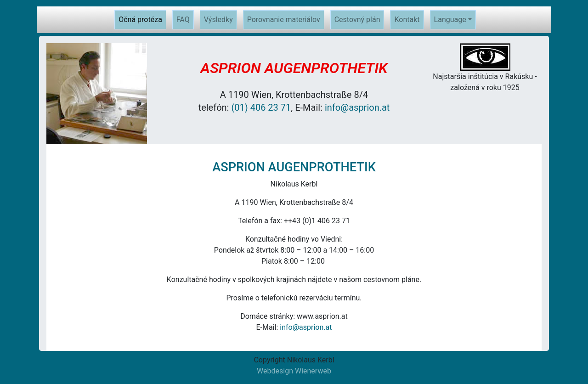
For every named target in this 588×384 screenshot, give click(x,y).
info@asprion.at (357, 107)
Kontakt (407, 20)
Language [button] (450, 20)
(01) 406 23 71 (261, 107)
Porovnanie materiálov (284, 20)
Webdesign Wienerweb (294, 371)
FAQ (183, 20)
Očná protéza (142, 19)
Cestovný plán (357, 20)
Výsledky (218, 20)
